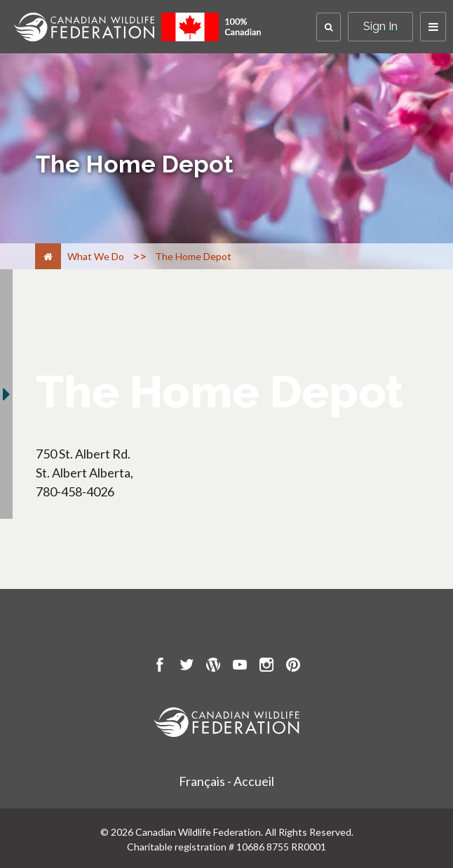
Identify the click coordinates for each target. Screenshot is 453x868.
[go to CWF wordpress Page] (213, 667)
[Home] (48, 256)
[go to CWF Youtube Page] (240, 667)
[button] (329, 27)
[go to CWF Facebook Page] (160, 667)
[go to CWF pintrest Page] (293, 667)
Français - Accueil (226, 781)
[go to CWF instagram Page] (266, 667)
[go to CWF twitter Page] (187, 667)
